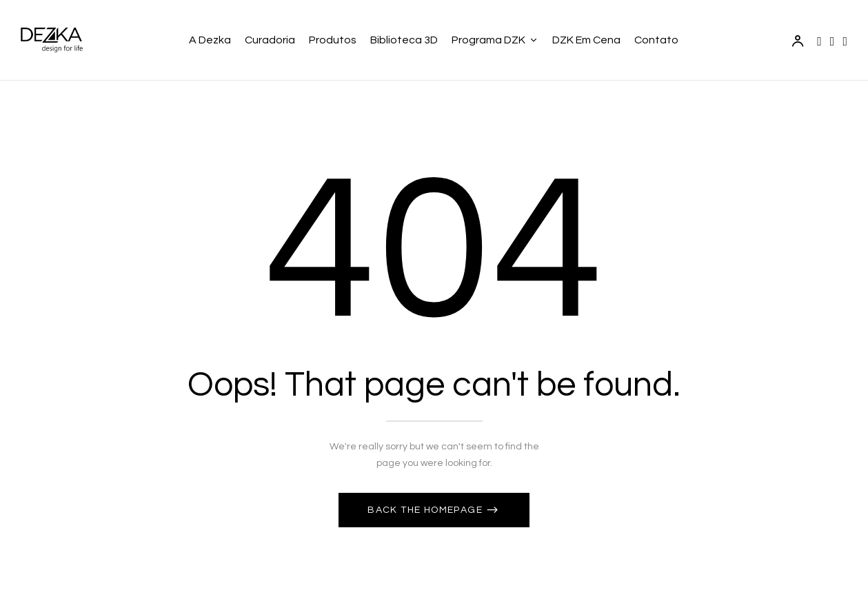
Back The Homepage (426, 510)
